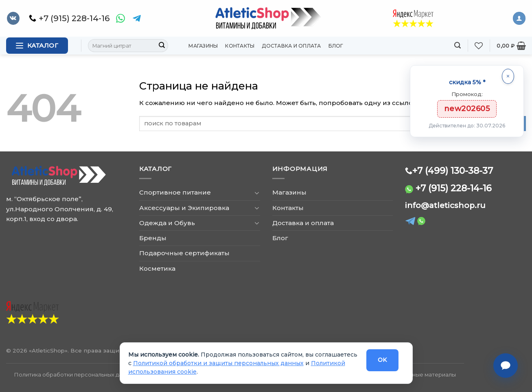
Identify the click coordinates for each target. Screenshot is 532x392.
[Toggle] (257, 193)
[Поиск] (458, 45)
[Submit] (162, 46)
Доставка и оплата (291, 46)
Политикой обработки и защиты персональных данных (218, 363)
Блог (336, 46)
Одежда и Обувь (167, 223)
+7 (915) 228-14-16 (454, 188)
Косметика (157, 268)
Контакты (240, 46)
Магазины (203, 46)
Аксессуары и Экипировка (184, 208)
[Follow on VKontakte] (13, 18)
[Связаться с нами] (506, 366)
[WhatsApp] (120, 18)
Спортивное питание (175, 192)
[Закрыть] (508, 76)
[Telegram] (137, 18)
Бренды (153, 238)
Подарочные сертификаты (184, 253)
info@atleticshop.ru (445, 205)
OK (382, 360)
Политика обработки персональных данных (75, 374)
